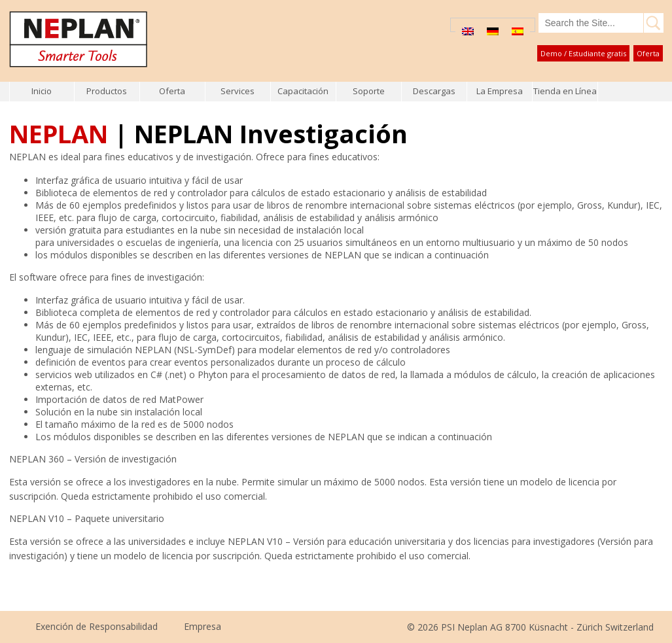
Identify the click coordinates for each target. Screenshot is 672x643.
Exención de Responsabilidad (97, 626)
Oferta (648, 53)
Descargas (434, 91)
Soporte (369, 91)
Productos (107, 91)
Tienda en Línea (565, 91)
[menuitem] (468, 31)
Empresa (203, 626)
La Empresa (500, 91)
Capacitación (303, 91)
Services (238, 91)
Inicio (42, 91)
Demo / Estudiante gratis (583, 53)
